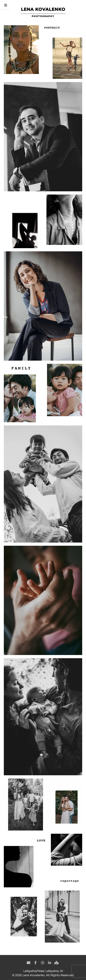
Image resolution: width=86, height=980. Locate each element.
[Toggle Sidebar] (6, 5)
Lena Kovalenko (43, 9)
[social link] (29, 961)
